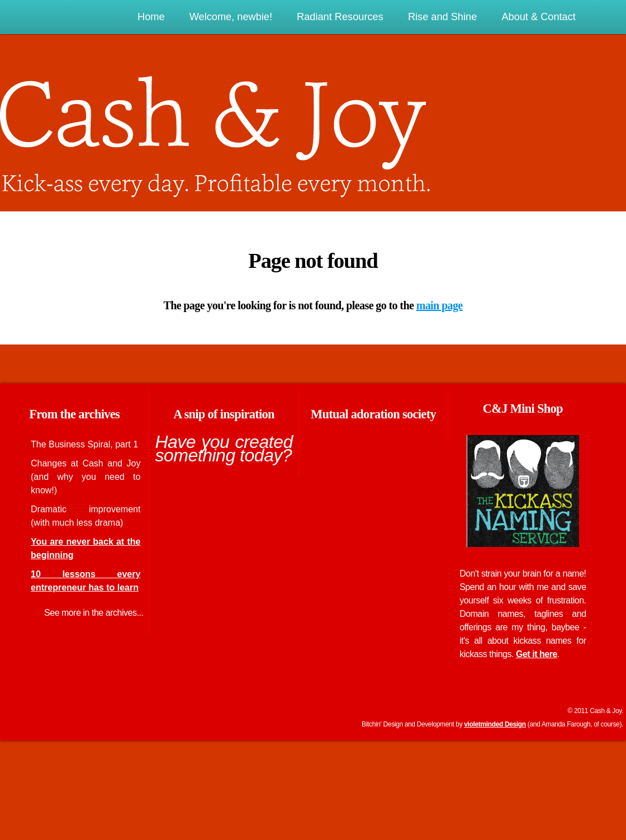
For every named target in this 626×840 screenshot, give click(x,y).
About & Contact (538, 17)
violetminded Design (495, 724)
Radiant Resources (340, 17)
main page (440, 305)
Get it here (537, 654)
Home (151, 17)
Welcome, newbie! (231, 17)
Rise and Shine (442, 17)
